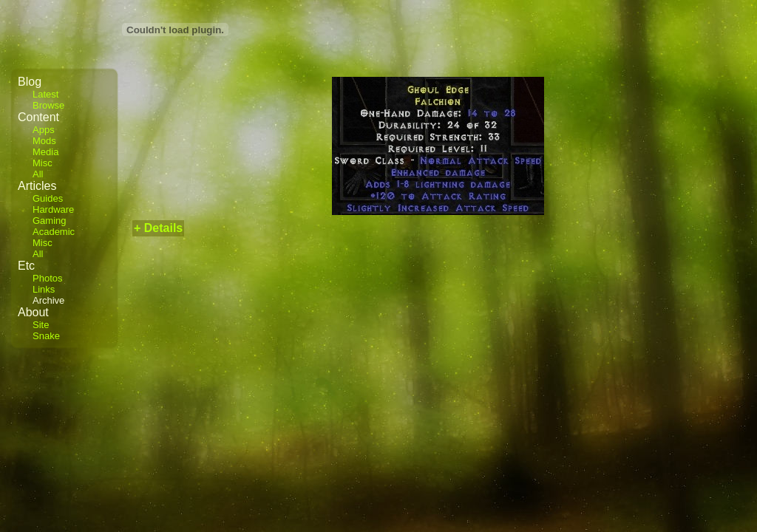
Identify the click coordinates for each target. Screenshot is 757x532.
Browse (48, 105)
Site (41, 325)
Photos (47, 278)
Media (45, 152)
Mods (44, 141)
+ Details (158, 228)
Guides (48, 198)
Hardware (53, 209)
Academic (54, 232)
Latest (45, 94)
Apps (44, 130)
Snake (46, 336)
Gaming (50, 221)
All (38, 174)
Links (44, 289)
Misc (43, 163)
